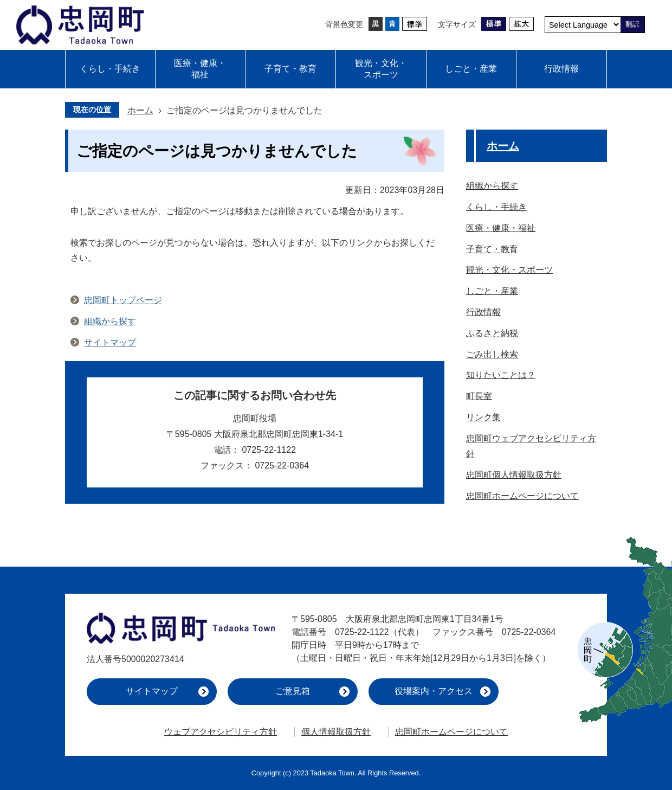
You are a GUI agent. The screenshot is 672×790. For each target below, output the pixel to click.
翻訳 (632, 24)
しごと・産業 (471, 69)
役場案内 (434, 691)
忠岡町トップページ (123, 300)
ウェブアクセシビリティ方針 (221, 732)
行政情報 (561, 69)
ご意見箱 (293, 691)
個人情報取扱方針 (336, 732)
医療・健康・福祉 (200, 69)
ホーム (140, 110)
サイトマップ (110, 342)
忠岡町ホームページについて (451, 732)
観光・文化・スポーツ (381, 69)
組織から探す (110, 321)
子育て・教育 (290, 69)
